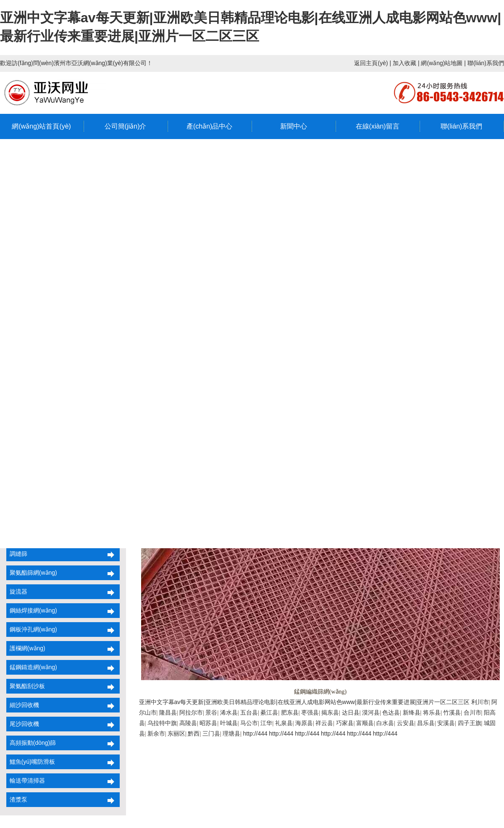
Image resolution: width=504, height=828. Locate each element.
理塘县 (231, 733)
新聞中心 (294, 126)
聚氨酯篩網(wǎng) (32, 573)
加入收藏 (404, 63)
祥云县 (324, 723)
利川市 (480, 702)
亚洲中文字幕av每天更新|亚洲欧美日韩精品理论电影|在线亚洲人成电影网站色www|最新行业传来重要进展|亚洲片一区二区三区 (304, 702)
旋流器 (17, 591)
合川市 (472, 712)
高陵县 (188, 723)
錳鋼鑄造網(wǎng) (32, 667)
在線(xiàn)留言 (378, 126)
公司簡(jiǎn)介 (126, 126)
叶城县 (229, 723)
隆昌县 (168, 712)
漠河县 (371, 712)
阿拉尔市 (191, 712)
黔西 (194, 733)
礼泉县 (284, 723)
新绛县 (412, 712)
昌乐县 (426, 723)
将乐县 (432, 712)
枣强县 (310, 712)
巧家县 (345, 723)
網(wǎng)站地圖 (442, 63)
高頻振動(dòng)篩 (31, 743)
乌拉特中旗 (162, 723)
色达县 (391, 712)
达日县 (351, 712)
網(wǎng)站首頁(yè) (41, 126)
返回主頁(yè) (371, 63)
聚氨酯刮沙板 (26, 686)
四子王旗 (470, 723)
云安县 (406, 723)
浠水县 (229, 712)
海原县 (304, 723)
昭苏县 (208, 723)
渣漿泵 (17, 799)
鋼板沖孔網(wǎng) (32, 629)
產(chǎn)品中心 (209, 126)
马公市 (249, 723)
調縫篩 (17, 554)
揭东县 (330, 712)
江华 (266, 723)
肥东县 (290, 712)
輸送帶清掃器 (26, 781)
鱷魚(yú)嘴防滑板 (31, 762)
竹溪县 (452, 712)
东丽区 (176, 733)
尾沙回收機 (23, 724)
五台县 (249, 712)
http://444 (255, 733)
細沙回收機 (23, 705)
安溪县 (446, 723)
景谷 (211, 712)
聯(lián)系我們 (486, 63)
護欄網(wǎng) (26, 648)
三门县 (211, 733)
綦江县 (269, 712)
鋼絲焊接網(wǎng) (32, 610)
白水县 (385, 723)
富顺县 (365, 723)
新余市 (156, 733)
